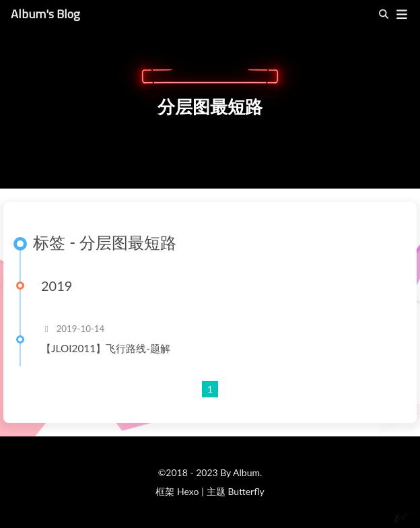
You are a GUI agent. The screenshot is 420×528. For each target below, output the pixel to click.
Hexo (188, 491)
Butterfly (246, 491)
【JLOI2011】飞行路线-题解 (106, 348)
